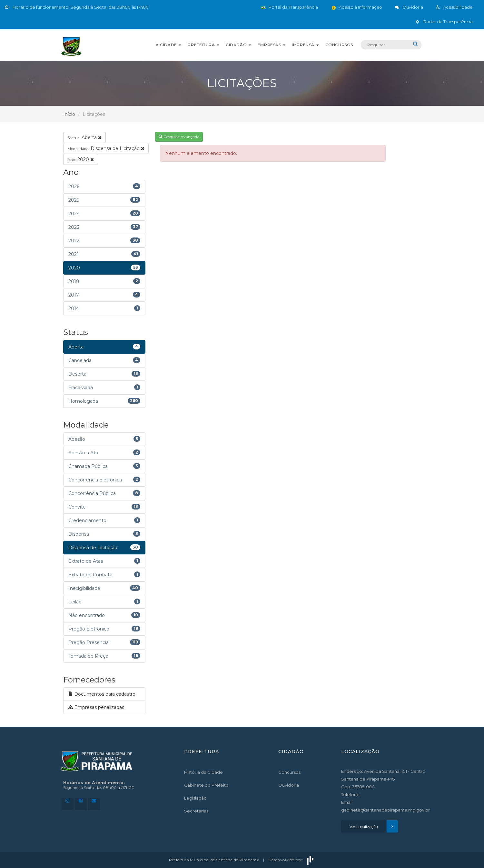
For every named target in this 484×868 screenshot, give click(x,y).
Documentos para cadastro (102, 694)
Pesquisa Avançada (179, 137)
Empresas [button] (272, 45)
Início (69, 114)
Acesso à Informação (356, 7)
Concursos (339, 45)
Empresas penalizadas (96, 707)
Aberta (84, 137)
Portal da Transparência (289, 7)
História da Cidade (203, 772)
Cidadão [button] (238, 45)
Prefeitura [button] (203, 45)
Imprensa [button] (305, 45)
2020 (81, 159)
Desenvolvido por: (291, 860)
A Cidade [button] (168, 45)
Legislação (195, 798)
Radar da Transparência (444, 22)
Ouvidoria (289, 785)
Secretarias (196, 811)
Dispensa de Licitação (106, 148)
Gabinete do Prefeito (206, 785)
